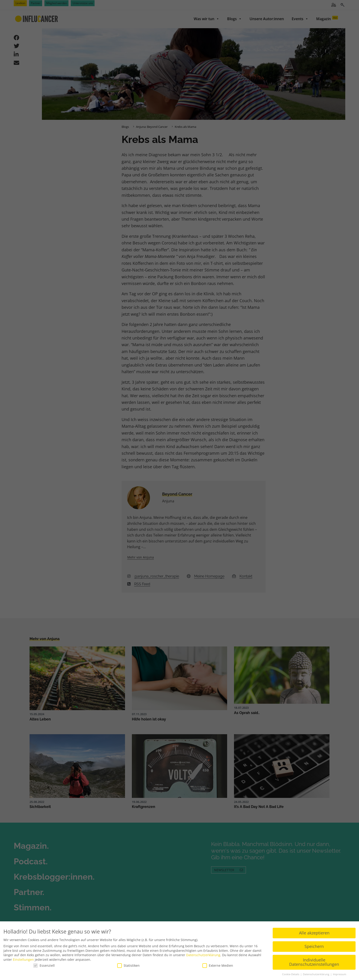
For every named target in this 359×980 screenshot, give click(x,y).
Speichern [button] (314, 946)
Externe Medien (218, 965)
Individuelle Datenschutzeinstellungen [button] (314, 961)
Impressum (340, 974)
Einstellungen (23, 959)
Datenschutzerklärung (203, 954)
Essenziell (44, 965)
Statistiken (128, 965)
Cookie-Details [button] (291, 974)
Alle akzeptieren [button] (314, 932)
